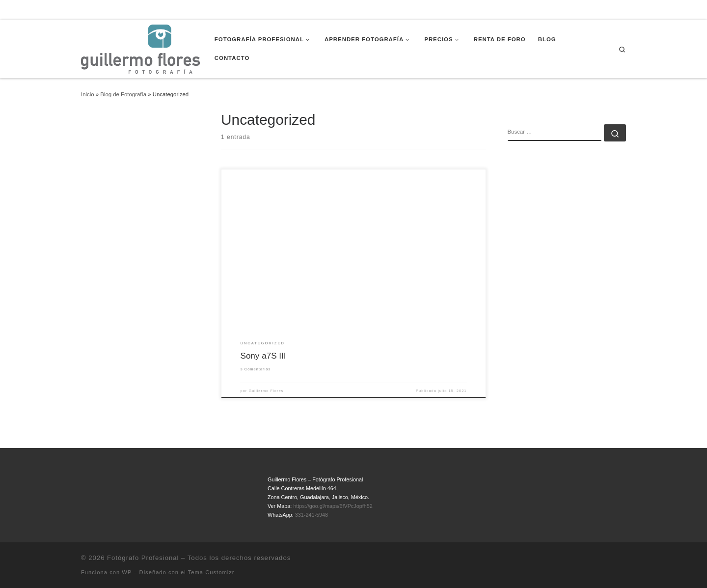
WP (127, 572)
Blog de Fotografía (123, 94)
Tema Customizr (211, 572)
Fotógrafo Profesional (143, 558)
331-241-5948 (312, 515)
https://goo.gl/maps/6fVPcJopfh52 (333, 506)
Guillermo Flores (266, 391)
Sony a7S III (263, 356)
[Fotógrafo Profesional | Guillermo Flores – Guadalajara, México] (140, 48)
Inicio (88, 94)
